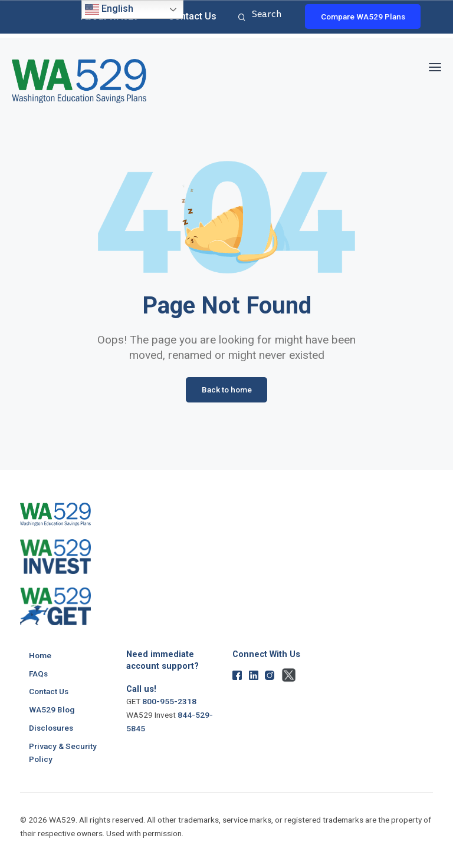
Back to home (227, 390)
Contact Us (192, 16)
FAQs (38, 673)
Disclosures (51, 727)
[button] (435, 65)
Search (240, 18)
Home (40, 655)
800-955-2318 (169, 701)
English (109, 9)
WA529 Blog (52, 709)
